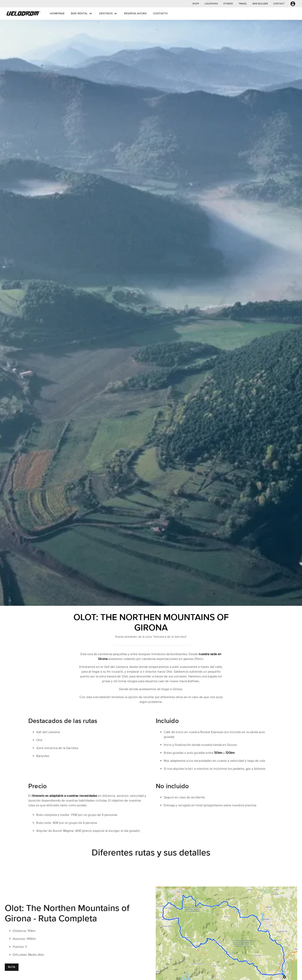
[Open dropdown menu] (91, 14)
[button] (196, 4)
